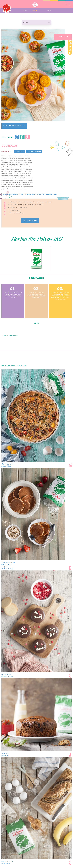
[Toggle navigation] (68, 5)
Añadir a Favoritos (34, 152)
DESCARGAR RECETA (14, 126)
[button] (35, 323)
